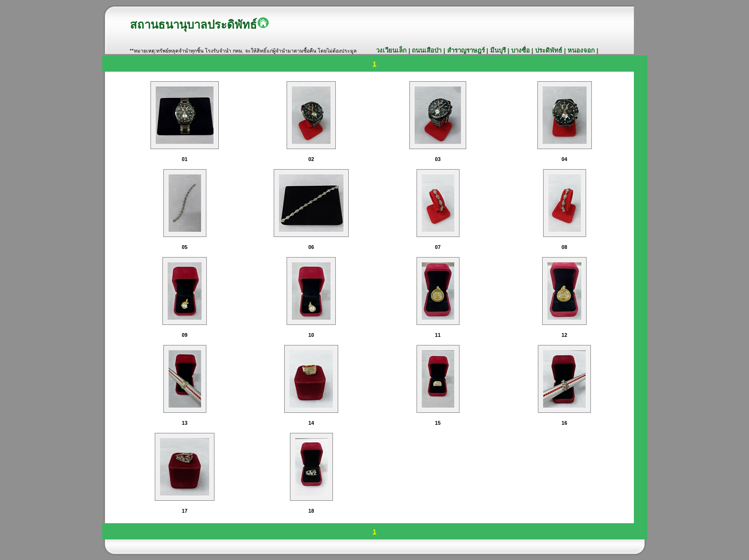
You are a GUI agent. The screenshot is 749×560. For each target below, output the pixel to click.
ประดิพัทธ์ (550, 50)
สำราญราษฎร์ (467, 50)
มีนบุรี (499, 50)
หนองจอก (582, 50)
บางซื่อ (520, 50)
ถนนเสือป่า (427, 50)
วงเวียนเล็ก (392, 50)
